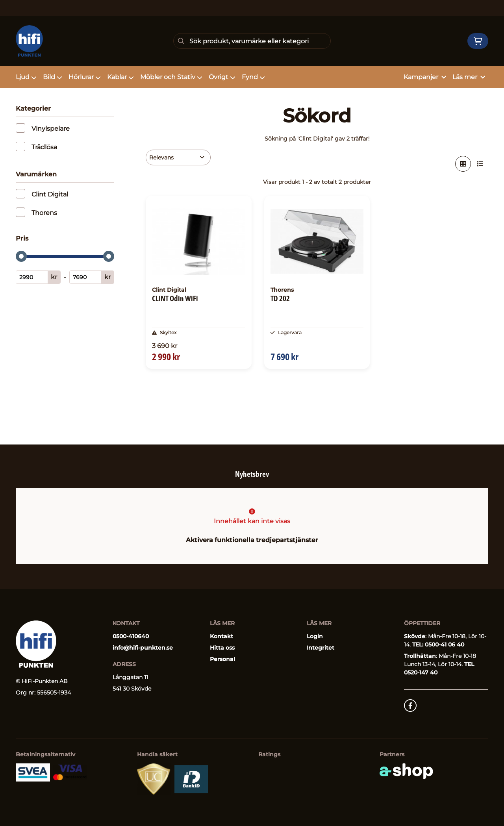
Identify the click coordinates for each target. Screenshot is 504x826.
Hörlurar (85, 77)
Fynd (253, 77)
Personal (222, 659)
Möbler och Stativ (171, 77)
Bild (53, 77)
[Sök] (252, 41)
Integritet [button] (321, 648)
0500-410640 (131, 636)
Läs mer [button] (469, 77)
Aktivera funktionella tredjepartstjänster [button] (252, 540)
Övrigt (222, 77)
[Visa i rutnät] (463, 164)
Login (315, 636)
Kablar (120, 77)
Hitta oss (222, 648)
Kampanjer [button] (425, 77)
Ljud (26, 77)
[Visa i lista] (480, 164)
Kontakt (221, 636)
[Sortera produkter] (178, 157)
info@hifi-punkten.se (143, 648)
